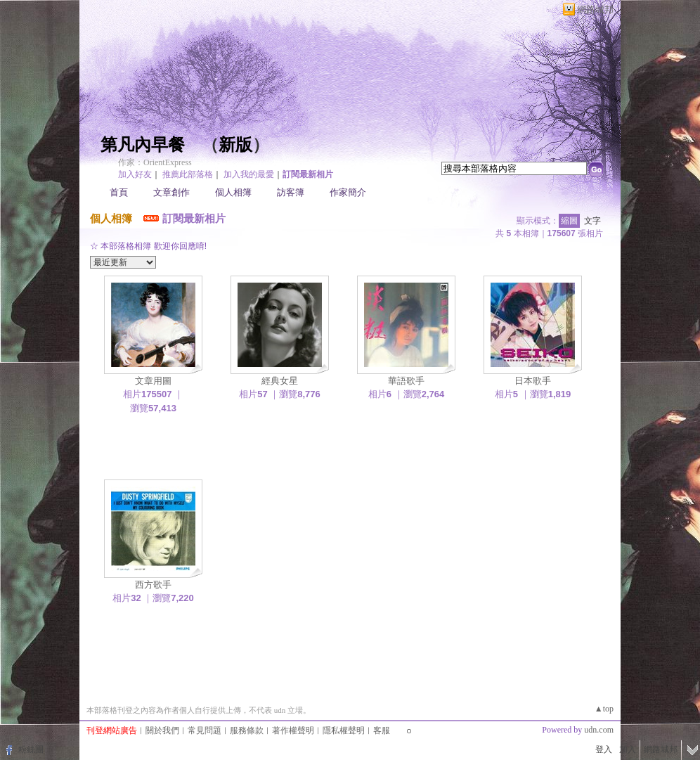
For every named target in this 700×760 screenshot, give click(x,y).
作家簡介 (348, 192)
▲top (604, 709)
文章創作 (171, 192)
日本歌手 (533, 381)
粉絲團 (31, 749)
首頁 (119, 192)
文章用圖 (153, 381)
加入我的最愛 (249, 174)
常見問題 (205, 730)
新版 (235, 145)
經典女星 (280, 381)
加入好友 (135, 174)
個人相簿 (233, 192)
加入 (628, 749)
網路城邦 (595, 9)
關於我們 (162, 730)
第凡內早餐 (143, 145)
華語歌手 (406, 381)
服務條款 (247, 730)
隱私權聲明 (344, 730)
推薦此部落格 (188, 174)
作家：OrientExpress (155, 162)
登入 (604, 749)
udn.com (599, 730)
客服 (382, 730)
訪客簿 (291, 192)
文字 (592, 221)
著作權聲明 (293, 730)
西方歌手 (153, 585)
